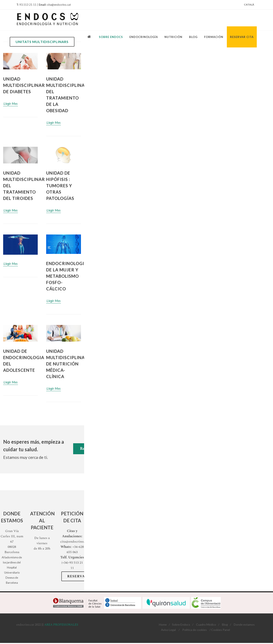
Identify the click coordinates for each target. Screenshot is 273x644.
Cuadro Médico (206, 624)
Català (249, 5)
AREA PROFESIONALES (61, 625)
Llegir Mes (11, 103)
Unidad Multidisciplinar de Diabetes (24, 85)
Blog (225, 624)
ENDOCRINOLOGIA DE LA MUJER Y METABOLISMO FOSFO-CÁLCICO (67, 276)
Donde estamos (244, 624)
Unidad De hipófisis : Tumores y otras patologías (60, 186)
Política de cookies (195, 630)
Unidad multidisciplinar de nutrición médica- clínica (67, 364)
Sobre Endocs (181, 624)
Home (163, 624)
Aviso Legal (168, 630)
